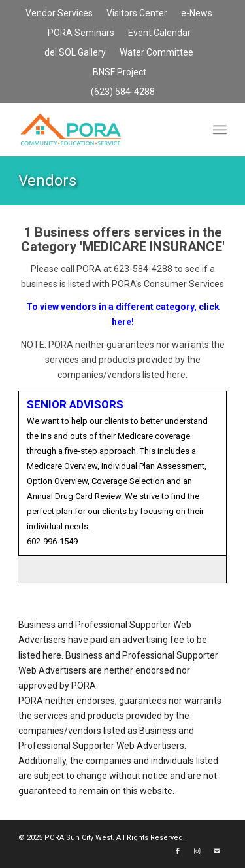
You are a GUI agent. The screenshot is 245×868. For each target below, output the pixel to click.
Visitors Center (137, 13)
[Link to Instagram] (197, 852)
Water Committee (156, 52)
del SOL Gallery (75, 52)
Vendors (47, 181)
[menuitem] (59, 14)
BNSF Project (120, 72)
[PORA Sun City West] (102, 130)
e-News (197, 13)
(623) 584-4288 (123, 92)
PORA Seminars (81, 33)
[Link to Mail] (217, 852)
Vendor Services (59, 13)
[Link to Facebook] (178, 852)
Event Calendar (159, 33)
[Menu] (220, 130)
